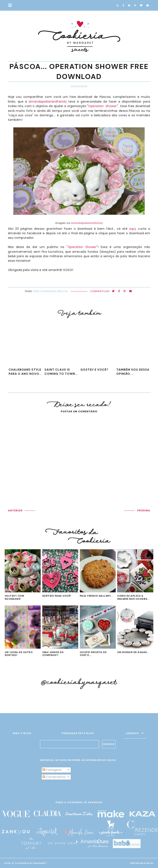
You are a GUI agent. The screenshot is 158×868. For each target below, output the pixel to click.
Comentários (54, 777)
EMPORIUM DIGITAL (142, 863)
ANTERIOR (15, 511)
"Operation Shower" (82, 247)
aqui (132, 229)
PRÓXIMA (144, 511)
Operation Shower (102, 106)
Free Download (45, 291)
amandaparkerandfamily (48, 102)
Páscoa (63, 291)
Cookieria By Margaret (31, 863)
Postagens (52, 770)
